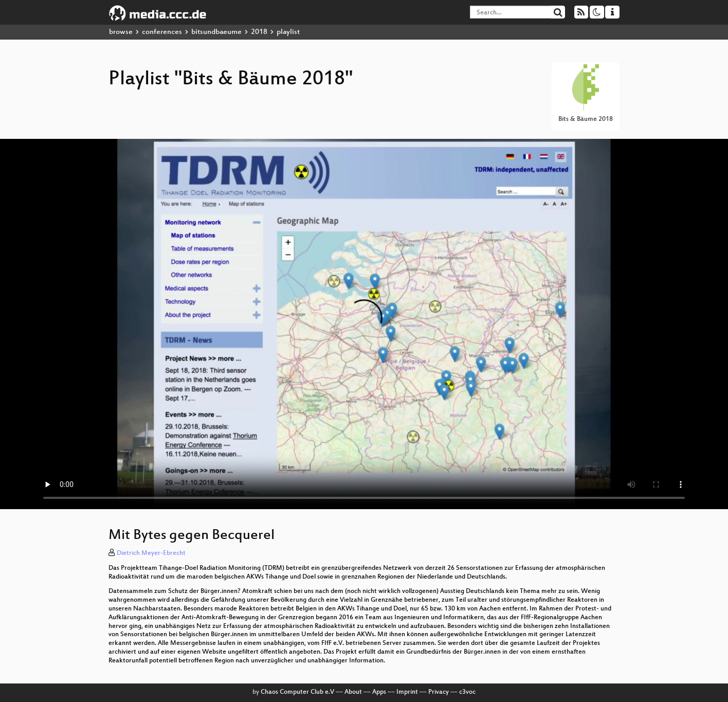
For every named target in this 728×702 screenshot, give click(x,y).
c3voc (467, 692)
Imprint (407, 692)
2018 (259, 32)
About (353, 692)
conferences (162, 32)
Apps (379, 692)
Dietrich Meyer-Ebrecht (151, 553)
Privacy (439, 692)
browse (121, 32)
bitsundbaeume (216, 32)
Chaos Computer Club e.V (297, 692)
